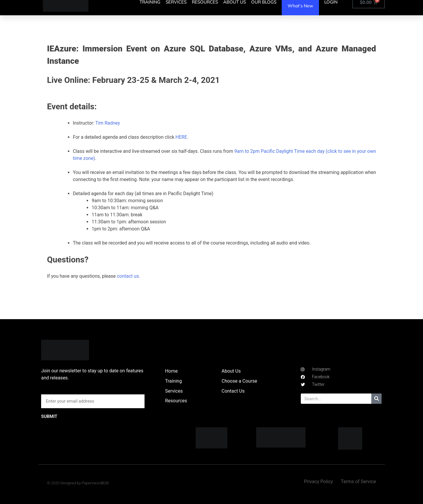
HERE (181, 137)
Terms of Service (358, 482)
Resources (176, 401)
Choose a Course (239, 381)
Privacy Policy (319, 482)
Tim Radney (108, 123)
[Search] (376, 399)
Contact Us (233, 391)
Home (171, 371)
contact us (128, 276)
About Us (231, 371)
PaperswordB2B (95, 483)
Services (174, 391)
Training (173, 381)
